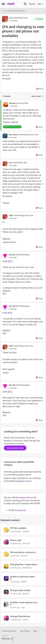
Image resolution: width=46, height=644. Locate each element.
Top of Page (25, 631)
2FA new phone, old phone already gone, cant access (22, 552)
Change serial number (20, 590)
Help (35, 631)
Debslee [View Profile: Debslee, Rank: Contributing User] (26, 531)
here (27, 475)
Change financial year (20, 616)
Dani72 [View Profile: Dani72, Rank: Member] (25, 620)
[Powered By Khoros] (23, 638)
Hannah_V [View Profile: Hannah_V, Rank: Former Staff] (13, 103)
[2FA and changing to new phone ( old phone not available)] (19, 106)
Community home (15, 448)
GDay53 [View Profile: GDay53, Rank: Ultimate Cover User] (26, 594)
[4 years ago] (15, 581)
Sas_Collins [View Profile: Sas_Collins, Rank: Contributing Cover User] (14, 135)
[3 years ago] (15, 607)
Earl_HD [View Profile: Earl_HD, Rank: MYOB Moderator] (12, 255)
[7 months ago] (15, 620)
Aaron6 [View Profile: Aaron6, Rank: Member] (24, 556)
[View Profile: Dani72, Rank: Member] (6, 618)
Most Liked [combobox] (37, 96)
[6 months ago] (15, 594)
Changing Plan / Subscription (24, 564)
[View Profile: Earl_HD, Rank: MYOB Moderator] (5, 256)
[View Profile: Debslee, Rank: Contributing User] (6, 530)
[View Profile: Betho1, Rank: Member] (6, 578)
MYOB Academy (19, 497)
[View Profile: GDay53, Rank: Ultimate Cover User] (6, 592)
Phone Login (16, 540)
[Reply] (40, 89)
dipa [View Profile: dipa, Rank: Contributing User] (23, 607)
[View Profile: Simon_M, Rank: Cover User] (6, 542)
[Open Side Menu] (3, 4)
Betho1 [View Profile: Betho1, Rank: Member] (24, 581)
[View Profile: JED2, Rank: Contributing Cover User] (5, 217)
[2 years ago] (15, 556)
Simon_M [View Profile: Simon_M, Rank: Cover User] (26, 543)
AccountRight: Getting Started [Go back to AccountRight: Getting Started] (13, 11)
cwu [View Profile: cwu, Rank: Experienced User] (11, 18)
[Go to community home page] (11, 4)
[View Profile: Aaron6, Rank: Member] (6, 554)
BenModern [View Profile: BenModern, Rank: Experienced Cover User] (27, 568)
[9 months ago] (15, 531)
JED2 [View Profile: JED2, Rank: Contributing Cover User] (11, 215)
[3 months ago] (15, 568)
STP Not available (18, 528)
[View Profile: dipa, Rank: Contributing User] (6, 604)
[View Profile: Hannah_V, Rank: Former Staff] (6, 104)
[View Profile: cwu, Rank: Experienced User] (5, 19)
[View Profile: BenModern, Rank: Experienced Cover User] (6, 566)
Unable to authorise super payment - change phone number (26, 577)
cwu (10, 110)
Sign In (40, 4)
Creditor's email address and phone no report (23, 603)
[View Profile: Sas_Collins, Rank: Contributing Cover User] (5, 136)
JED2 (10, 261)
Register (32, 4)
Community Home (9, 631)
